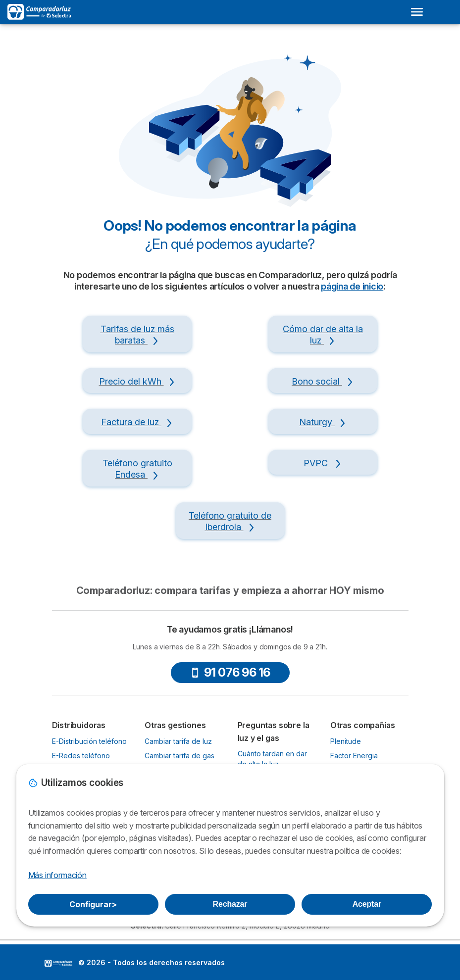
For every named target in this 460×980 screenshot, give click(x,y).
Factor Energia (354, 756)
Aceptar (367, 904)
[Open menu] (417, 12)
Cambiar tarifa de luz (178, 741)
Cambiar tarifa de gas (179, 756)
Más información (57, 875)
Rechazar (230, 904)
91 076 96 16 (230, 672)
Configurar (93, 904)
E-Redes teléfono (81, 756)
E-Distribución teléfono (89, 741)
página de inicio (352, 286)
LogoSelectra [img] (58, 963)
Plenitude (346, 741)
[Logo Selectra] (39, 12)
